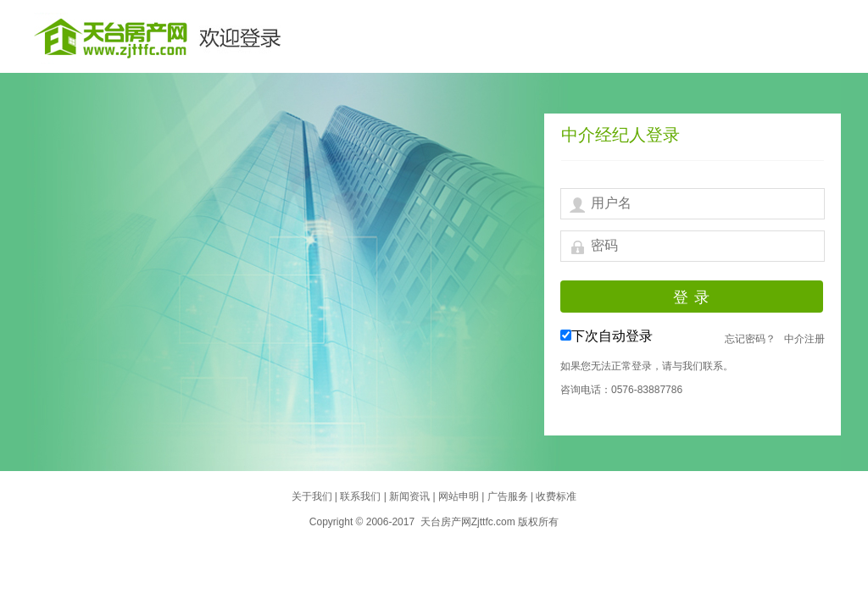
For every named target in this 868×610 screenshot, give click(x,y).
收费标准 (556, 496)
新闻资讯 (411, 496)
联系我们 (362, 496)
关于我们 (313, 496)
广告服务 (509, 496)
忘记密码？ (750, 339)
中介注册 (804, 339)
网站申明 (460, 496)
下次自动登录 (612, 336)
